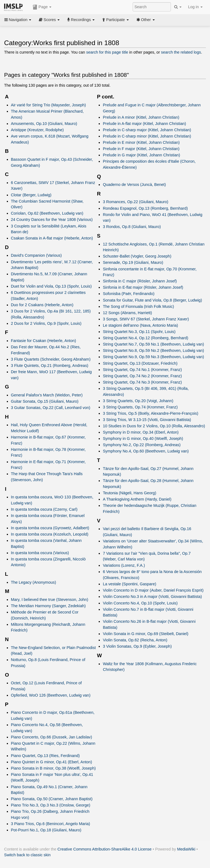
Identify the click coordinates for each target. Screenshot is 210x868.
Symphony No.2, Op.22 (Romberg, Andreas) (142, 445)
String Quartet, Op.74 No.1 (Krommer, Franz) (142, 370)
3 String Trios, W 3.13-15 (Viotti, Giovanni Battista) (147, 420)
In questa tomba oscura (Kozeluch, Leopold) (50, 534)
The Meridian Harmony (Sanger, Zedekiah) (48, 606)
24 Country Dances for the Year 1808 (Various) (52, 220)
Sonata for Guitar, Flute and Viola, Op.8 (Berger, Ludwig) (152, 300)
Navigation (18, 20)
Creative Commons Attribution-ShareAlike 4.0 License (104, 849)
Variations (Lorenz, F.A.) (124, 565)
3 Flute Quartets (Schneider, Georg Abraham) (51, 359)
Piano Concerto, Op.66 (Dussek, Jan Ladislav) (52, 737)
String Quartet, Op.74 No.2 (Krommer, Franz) (142, 376)
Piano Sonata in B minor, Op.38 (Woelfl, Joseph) (53, 768)
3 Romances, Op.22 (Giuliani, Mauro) (135, 202)
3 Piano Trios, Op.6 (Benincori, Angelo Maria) (51, 824)
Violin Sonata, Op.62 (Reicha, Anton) (135, 640)
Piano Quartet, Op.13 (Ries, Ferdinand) (45, 756)
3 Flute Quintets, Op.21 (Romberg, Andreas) (50, 366)
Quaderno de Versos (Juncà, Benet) (134, 185)
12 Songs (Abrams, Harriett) (127, 313)
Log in (195, 7)
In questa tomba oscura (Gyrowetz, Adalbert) (50, 528)
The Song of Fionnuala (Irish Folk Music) (138, 306)
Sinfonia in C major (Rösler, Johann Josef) (140, 281)
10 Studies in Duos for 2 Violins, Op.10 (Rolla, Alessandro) (154, 426)
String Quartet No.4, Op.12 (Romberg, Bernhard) (145, 338)
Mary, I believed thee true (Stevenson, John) (50, 600)
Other (146, 20)
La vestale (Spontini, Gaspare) (129, 584)
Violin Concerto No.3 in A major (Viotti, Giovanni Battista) (152, 597)
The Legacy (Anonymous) (33, 582)
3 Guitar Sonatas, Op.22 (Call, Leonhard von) (51, 408)
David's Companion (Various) (36, 255)
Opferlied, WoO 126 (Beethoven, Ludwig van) (51, 695)
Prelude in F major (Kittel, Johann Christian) (141, 149)
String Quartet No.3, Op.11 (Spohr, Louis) (139, 332)
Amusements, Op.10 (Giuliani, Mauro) (44, 124)
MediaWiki (186, 849)
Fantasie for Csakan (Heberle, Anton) (43, 341)
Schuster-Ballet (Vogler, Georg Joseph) (137, 256)
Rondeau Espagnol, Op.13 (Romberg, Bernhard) (145, 208)
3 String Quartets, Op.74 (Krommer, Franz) (140, 407)
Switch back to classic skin (27, 855)
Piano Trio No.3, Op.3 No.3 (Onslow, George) (51, 805)
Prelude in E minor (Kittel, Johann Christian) (141, 142)
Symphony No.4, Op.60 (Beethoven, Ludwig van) (146, 451)
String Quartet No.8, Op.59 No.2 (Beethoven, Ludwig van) (153, 350)
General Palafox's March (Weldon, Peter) (47, 395)
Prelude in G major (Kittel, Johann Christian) (141, 155)
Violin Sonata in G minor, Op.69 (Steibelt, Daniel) (146, 634)
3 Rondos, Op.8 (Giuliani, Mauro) (132, 227)
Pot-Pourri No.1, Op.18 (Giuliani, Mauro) (46, 830)
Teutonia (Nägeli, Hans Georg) (129, 493)
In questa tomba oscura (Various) (40, 553)
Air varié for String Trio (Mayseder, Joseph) (48, 105)
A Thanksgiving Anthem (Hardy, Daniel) (137, 499)
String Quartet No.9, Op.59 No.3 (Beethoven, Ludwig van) (153, 357)
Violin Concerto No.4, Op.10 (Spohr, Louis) (140, 603)
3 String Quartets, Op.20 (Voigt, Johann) (138, 401)
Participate (115, 20)
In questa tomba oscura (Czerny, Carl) (44, 509)
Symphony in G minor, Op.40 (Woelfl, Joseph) (143, 439)
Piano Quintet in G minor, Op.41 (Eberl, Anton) (52, 762)
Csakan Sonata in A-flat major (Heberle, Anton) (52, 238)
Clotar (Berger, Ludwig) (31, 195)
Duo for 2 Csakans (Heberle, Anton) (42, 305)
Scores (49, 20)
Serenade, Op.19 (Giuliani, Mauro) (133, 262)
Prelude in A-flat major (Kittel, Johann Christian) (144, 124)
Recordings (81, 20)
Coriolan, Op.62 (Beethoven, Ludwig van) (47, 213)
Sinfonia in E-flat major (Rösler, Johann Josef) (143, 287)
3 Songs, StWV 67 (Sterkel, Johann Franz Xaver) (146, 319)
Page (42, 7)
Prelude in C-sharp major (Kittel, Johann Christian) (147, 130)
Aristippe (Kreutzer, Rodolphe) (37, 130)
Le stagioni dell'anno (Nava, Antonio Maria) (140, 325)
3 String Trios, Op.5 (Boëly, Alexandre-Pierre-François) (151, 413)
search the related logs (181, 52)
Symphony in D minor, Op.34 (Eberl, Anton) (141, 432)
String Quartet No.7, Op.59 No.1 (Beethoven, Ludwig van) (153, 344)
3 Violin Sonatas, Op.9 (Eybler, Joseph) (137, 646)
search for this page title (107, 52)
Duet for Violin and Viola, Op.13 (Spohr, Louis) (51, 286)
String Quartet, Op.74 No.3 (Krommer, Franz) (142, 382)
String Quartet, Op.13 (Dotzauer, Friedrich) (140, 363)
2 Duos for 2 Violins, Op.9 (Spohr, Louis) (46, 323)
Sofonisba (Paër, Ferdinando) (129, 294)
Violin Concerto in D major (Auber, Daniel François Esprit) (153, 590)
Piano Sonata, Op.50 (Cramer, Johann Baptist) (52, 799)
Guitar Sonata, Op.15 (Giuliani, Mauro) (45, 401)
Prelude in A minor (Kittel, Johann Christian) (141, 117)
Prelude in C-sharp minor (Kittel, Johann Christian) (147, 136)
